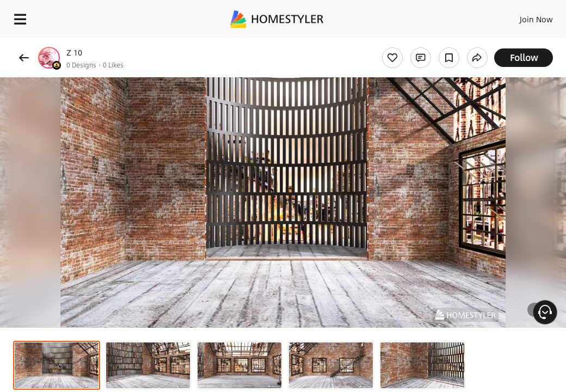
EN (513, 16)
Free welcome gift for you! (418, 44)
